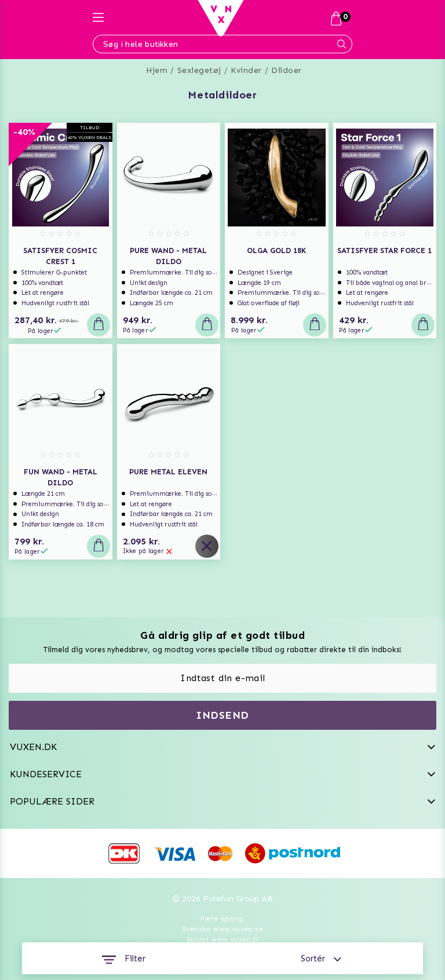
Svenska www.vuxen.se (222, 929)
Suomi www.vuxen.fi (222, 939)
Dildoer (287, 70)
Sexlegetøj (199, 70)
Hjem (157, 70)
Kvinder (246, 70)
